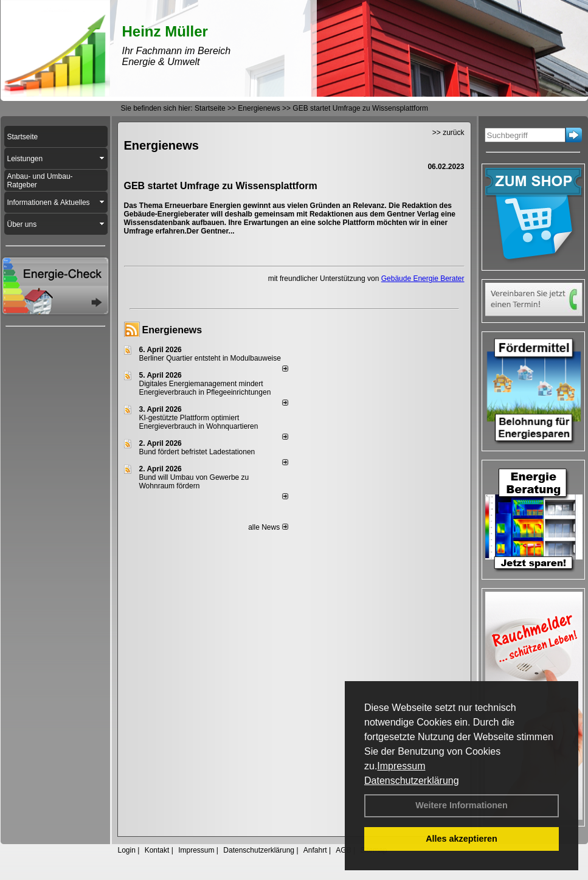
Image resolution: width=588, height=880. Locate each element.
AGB (343, 850)
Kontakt (157, 850)
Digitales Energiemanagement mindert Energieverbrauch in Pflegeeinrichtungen (205, 388)
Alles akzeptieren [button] (462, 839)
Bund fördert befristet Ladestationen (197, 452)
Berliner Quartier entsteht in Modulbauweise (210, 358)
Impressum (401, 766)
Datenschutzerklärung (412, 781)
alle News (268, 527)
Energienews (172, 330)
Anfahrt (315, 850)
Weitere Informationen (462, 805)
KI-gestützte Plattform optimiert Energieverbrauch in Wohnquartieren (199, 422)
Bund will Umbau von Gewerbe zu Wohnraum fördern (194, 482)
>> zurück (448, 133)
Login (127, 850)
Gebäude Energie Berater (423, 279)
